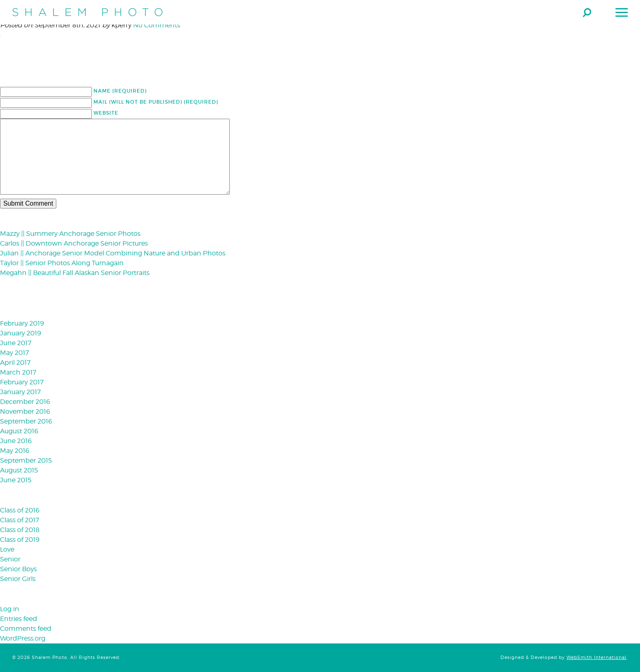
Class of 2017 (20, 520)
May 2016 (15, 451)
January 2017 (20, 392)
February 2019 (22, 323)
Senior (10, 559)
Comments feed (26, 629)
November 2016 (25, 411)
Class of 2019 (20, 540)
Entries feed (19, 619)
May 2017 (14, 353)
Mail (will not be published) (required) (156, 102)
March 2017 (18, 372)
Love (7, 549)
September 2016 (26, 421)
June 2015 (16, 480)
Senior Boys (18, 569)
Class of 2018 (20, 530)
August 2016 (19, 431)
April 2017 (15, 363)
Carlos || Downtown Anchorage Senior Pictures (74, 243)
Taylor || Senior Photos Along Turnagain (62, 263)
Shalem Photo (87, 12)
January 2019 (21, 333)
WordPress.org (23, 638)
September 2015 (26, 460)
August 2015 (19, 470)
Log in (10, 609)
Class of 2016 (20, 510)
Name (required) (120, 91)
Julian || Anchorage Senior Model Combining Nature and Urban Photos (113, 253)
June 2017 (16, 343)
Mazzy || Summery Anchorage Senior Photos (70, 234)
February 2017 (22, 382)
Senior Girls (18, 579)
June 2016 (16, 441)
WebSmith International (597, 658)
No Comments (157, 25)
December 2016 (25, 402)
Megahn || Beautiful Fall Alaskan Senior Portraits (75, 273)
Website (106, 113)
